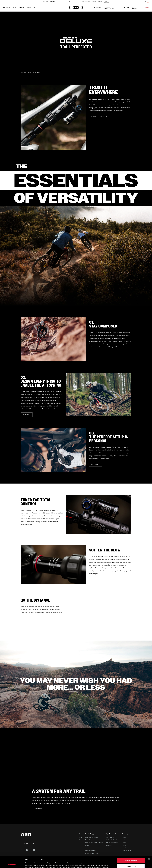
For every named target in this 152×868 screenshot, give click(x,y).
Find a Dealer (135, 8)
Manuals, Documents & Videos (94, 843)
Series (30, 72)
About (124, 837)
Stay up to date (28, 844)
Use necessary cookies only (131, 861)
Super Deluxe (37, 72)
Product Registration (109, 8)
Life (15, 8)
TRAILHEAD (31, 8)
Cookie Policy (47, 859)
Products (6, 8)
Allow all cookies (131, 850)
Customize (131, 855)
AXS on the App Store (112, 840)
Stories (80, 837)
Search (99, 7)
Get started (95, 464)
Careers (124, 843)
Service (126, 7)
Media (124, 840)
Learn (22, 8)
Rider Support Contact (92, 837)
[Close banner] (149, 848)
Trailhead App (110, 837)
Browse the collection (99, 116)
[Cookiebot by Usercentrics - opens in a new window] (13, 864)
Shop (147, 7)
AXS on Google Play (112, 843)
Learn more (27, 415)
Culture (80, 840)
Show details (30, 864)
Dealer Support (90, 840)
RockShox (23, 72)
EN (149, 2)
